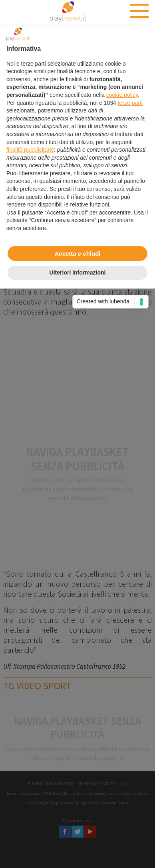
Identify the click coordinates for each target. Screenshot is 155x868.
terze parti (130, 103)
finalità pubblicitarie (30, 150)
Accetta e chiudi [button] (77, 254)
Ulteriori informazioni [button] (78, 273)
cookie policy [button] (122, 95)
